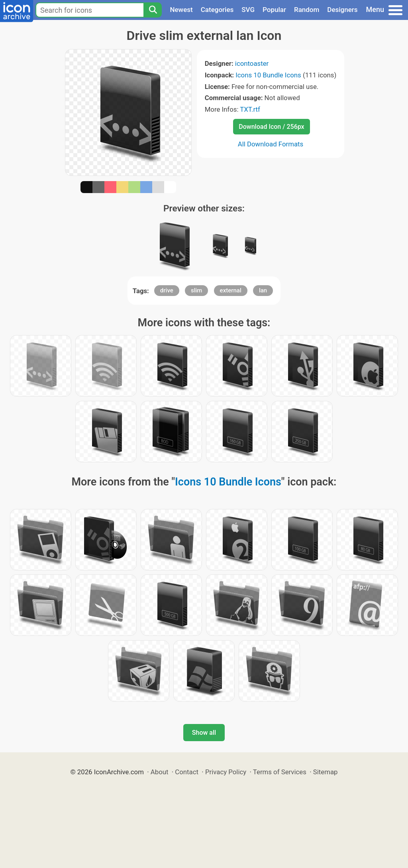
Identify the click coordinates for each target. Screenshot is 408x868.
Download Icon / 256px (271, 127)
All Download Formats (271, 144)
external (231, 290)
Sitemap (326, 772)
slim (196, 290)
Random (307, 10)
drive (167, 290)
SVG (248, 10)
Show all (204, 733)
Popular (274, 10)
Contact (187, 772)
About (160, 772)
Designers (342, 10)
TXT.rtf (250, 109)
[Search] (153, 10)
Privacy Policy (226, 772)
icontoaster (252, 63)
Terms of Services (280, 772)
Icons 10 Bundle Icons (268, 75)
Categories (217, 10)
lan (263, 290)
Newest (181, 10)
